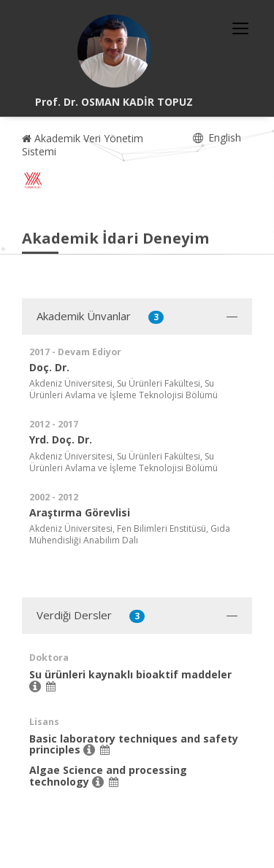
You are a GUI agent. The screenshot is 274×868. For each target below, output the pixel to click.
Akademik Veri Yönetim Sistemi (83, 145)
